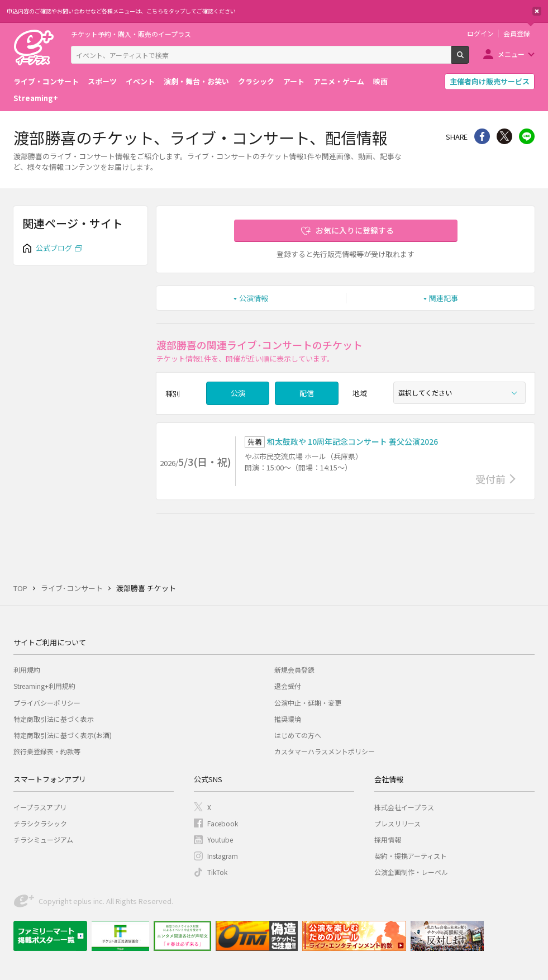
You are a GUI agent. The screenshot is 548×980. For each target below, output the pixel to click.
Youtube (220, 839)
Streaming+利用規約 (44, 686)
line (527, 136)
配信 (307, 393)
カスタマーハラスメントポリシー (325, 751)
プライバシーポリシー (47, 703)
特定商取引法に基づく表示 (54, 719)
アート (294, 81)
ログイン (480, 34)
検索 (469, 59)
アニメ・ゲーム (339, 81)
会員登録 (517, 34)
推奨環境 (288, 719)
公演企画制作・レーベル (411, 872)
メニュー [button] (511, 54)
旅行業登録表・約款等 (47, 751)
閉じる (537, 11)
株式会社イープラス (404, 807)
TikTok (217, 872)
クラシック (256, 81)
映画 (380, 81)
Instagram (223, 856)
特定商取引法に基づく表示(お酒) (63, 735)
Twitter (504, 136)
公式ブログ (54, 248)
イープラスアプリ (40, 807)
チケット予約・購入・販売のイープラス (131, 34)
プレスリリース (397, 823)
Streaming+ (36, 98)
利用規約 (27, 670)
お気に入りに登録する (355, 230)
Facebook (223, 823)
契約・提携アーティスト (411, 856)
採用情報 (388, 839)
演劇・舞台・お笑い (196, 81)
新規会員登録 (294, 670)
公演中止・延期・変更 (308, 703)
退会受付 (288, 686)
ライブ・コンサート (46, 81)
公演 (238, 393)
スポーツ (102, 81)
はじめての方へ (298, 735)
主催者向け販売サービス (490, 81)
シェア (482, 136)
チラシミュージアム (43, 839)
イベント (140, 81)
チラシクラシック (40, 823)
